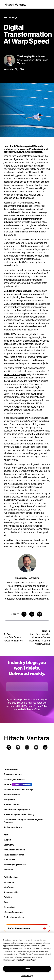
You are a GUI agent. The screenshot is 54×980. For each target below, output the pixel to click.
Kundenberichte (11, 892)
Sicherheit (8, 870)
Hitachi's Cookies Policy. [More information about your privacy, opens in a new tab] (26, 960)
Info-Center (9, 887)
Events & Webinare (12, 795)
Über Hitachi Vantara (13, 774)
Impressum (9, 882)
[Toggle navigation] (49, 5)
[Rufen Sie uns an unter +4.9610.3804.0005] (27, 928)
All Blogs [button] (11, 18)
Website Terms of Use (29, 709)
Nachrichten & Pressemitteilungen (19, 789)
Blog (6, 902)
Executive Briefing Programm (17, 809)
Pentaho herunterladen (14, 917)
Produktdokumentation (14, 850)
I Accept (27, 969)
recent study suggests (15, 374)
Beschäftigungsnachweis (15, 865)
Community (9, 845)
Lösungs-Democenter (13, 912)
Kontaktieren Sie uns (13, 827)
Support (7, 840)
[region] (27, 956)
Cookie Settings (27, 976)
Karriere (7, 784)
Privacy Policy (41, 706)
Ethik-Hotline (10, 860)
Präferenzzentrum (12, 804)
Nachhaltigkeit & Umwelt (14, 780)
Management (10, 799)
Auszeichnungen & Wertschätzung (19, 814)
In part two (9, 540)
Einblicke (8, 897)
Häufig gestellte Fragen (14, 855)
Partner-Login (10, 907)
